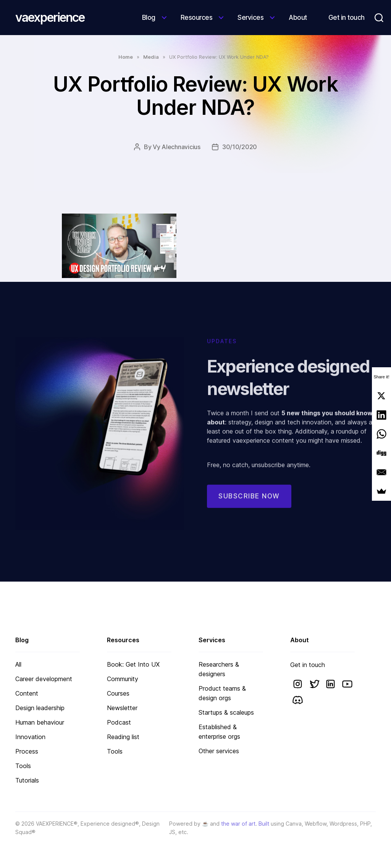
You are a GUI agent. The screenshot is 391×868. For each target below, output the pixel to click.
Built (264, 824)
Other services (219, 751)
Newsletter (122, 708)
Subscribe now (249, 504)
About (298, 18)
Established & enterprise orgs (219, 732)
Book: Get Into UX (133, 664)
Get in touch (347, 18)
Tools (23, 766)
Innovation (30, 737)
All (18, 664)
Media (151, 57)
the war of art (238, 824)
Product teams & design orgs (222, 693)
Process (27, 751)
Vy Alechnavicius (177, 147)
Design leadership (40, 708)
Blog (149, 18)
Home (126, 57)
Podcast (119, 722)
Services (250, 18)
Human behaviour (40, 722)
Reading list (123, 737)
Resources (197, 18)
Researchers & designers (219, 669)
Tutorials (27, 780)
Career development (44, 679)
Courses (118, 693)
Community (123, 679)
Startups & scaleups (226, 712)
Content (27, 693)
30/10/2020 (240, 147)
